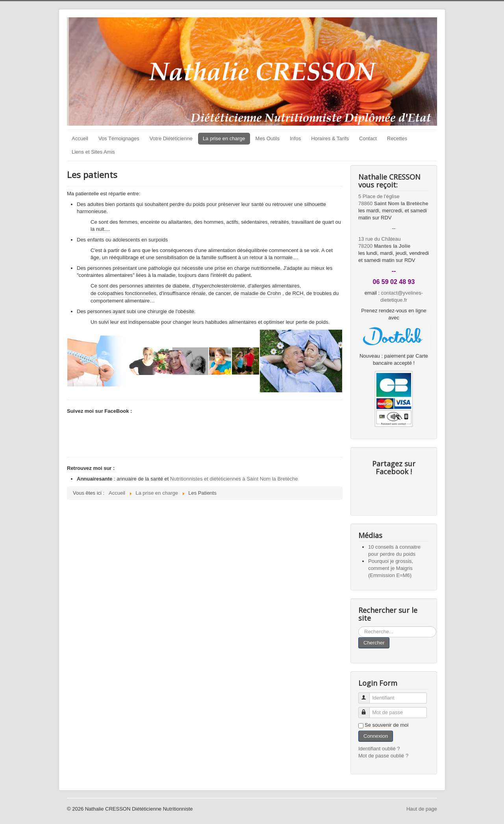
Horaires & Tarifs (330, 138)
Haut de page (422, 809)
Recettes (397, 138)
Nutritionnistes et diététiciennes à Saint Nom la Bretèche (234, 479)
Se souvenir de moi (386, 725)
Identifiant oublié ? (379, 749)
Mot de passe (368, 709)
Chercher (374, 643)
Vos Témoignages (119, 138)
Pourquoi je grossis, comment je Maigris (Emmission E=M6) (391, 568)
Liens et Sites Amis (93, 152)
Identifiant (368, 695)
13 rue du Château (380, 239)
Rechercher (359, 626)
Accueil (80, 138)
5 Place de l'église (379, 196)
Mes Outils (268, 138)
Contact (368, 138)
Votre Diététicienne (171, 138)
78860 (393, 203)
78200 (384, 246)
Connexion (376, 736)
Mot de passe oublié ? (383, 756)
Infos (295, 138)
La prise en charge (224, 138)
